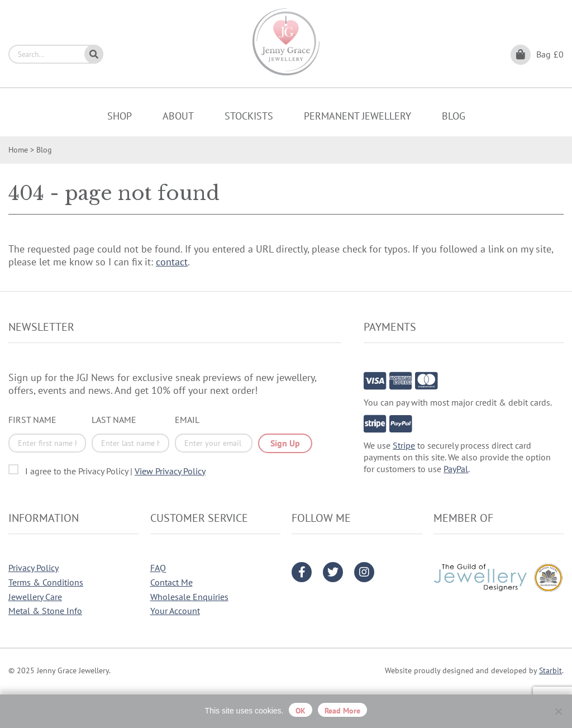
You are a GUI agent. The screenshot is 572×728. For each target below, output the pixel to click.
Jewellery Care (35, 597)
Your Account (175, 611)
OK (301, 711)
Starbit (550, 670)
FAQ (158, 568)
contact (172, 262)
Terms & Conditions (46, 582)
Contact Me (171, 582)
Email (187, 420)
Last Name (114, 420)
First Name (32, 420)
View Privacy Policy (170, 471)
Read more (342, 711)
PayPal (456, 469)
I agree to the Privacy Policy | (115, 471)
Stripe (404, 445)
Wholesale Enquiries (189, 597)
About (178, 116)
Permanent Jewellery (357, 116)
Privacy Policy (34, 568)
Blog (454, 116)
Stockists (249, 116)
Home (18, 150)
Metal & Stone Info (45, 611)
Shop (120, 116)
